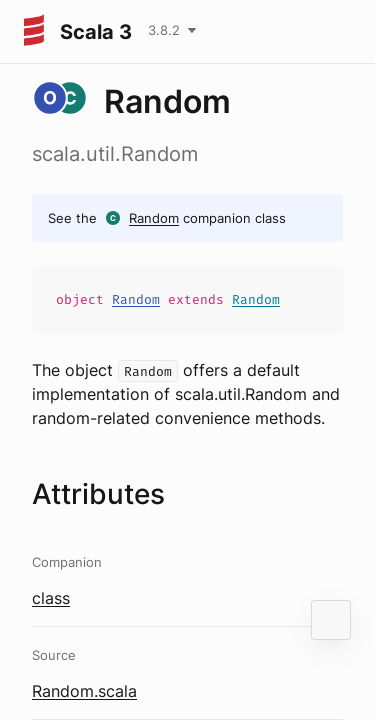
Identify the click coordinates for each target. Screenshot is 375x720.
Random (154, 218)
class (51, 598)
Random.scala (84, 691)
